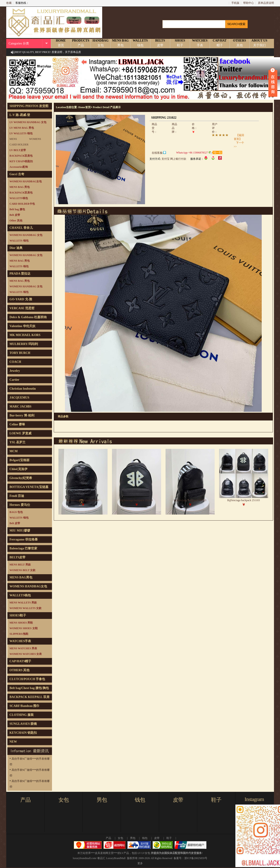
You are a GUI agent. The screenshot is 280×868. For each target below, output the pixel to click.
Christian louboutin (23, 389)
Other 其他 (16, 221)
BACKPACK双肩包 (21, 156)
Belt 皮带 (15, 215)
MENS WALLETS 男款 (23, 603)
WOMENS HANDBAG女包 (26, 181)
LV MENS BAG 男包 (22, 128)
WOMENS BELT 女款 (23, 570)
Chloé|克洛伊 (19, 469)
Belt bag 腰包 (17, 209)
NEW (13, 742)
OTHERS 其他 (20, 670)
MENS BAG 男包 (20, 187)
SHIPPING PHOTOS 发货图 (29, 106)
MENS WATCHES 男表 (23, 648)
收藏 (9, 3)
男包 (102, 800)
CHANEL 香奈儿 (21, 228)
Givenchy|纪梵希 (21, 478)
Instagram (254, 799)
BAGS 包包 (16, 512)
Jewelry (15, 371)
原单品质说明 (266, 3)
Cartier (15, 380)
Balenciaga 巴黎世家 (24, 548)
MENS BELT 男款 (20, 565)
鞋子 (216, 800)
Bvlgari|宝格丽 (20, 460)
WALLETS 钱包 (19, 241)
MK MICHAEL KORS (25, 335)
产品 (25, 800)
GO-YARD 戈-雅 (21, 299)
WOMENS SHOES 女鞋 (24, 628)
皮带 (178, 800)
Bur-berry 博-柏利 (22, 415)
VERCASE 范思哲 (22, 308)
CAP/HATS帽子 (21, 661)
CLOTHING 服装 (22, 715)
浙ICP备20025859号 (196, 858)
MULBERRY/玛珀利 (24, 344)
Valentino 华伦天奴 (23, 326)
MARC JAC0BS (21, 407)
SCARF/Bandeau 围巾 (25, 706)
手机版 (235, 3)
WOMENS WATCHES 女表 (26, 654)
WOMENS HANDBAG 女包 (26, 235)
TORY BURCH (20, 353)
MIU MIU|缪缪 (20, 531)
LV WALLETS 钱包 (21, 133)
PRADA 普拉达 (20, 274)
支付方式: (155, 159)
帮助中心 (249, 3)
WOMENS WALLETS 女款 (26, 608)
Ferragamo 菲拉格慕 (24, 539)
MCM (14, 451)
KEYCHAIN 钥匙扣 (23, 733)
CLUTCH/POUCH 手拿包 (27, 679)
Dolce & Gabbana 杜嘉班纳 (28, 317)
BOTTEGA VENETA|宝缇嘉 (29, 487)
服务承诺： (197, 159)
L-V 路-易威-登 (20, 115)
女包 (64, 800)
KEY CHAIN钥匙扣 (21, 161)
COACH (15, 362)
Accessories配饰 (19, 167)
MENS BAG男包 (21, 577)
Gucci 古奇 (17, 174)
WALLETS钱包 (19, 198)
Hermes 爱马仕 (20, 505)
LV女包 (146, 853)
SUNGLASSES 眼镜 (23, 724)
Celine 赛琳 (17, 424)
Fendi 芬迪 (17, 496)
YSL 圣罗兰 (18, 442)
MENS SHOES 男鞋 (21, 623)
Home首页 (84, 107)
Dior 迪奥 (16, 248)
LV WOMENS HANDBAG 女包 (28, 122)
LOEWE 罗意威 (21, 433)
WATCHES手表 (20, 641)
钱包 (140, 800)
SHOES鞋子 (18, 615)
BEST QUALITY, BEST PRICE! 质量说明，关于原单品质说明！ (48, 56)
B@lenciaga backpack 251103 (83, 500)
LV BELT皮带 (18, 150)
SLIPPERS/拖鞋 (19, 634)
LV (139, 853)
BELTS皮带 (18, 557)
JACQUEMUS (20, 398)
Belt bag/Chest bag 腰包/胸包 (29, 688)
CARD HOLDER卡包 (22, 204)
